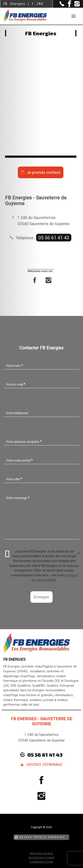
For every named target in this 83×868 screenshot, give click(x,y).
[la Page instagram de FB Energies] (75, 5)
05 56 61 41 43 (54, 238)
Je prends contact (43, 172)
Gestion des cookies (41, 858)
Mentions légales (41, 854)
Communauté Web (41, 862)
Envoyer (41, 597)
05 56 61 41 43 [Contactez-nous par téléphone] (45, 755)
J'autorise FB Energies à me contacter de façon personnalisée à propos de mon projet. (42, 554)
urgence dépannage (44, 765)
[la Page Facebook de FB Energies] (68, 6)
